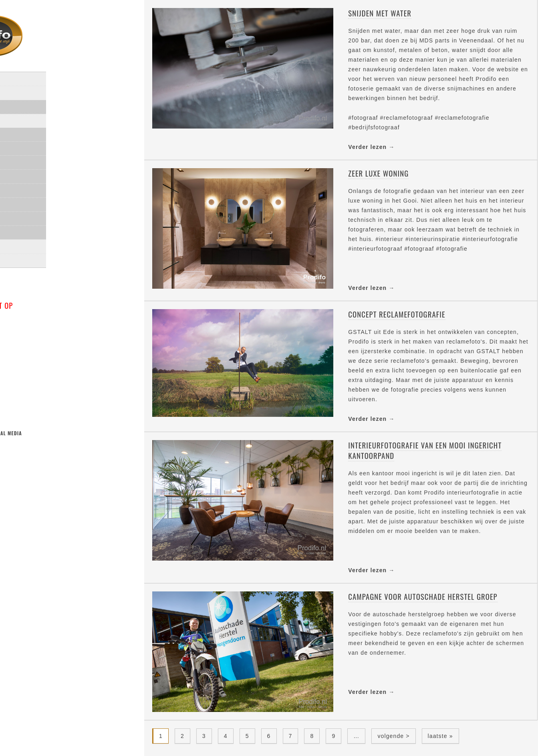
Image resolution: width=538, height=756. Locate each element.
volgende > (393, 736)
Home (17, 90)
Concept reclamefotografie (397, 314)
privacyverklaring (35, 272)
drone (25, 230)
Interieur (30, 188)
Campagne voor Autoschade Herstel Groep (423, 596)
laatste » (440, 736)
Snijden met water (380, 13)
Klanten (27, 244)
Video (24, 216)
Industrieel (32, 202)
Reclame (28, 146)
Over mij (21, 104)
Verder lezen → (371, 147)
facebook (34, 459)
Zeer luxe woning (378, 173)
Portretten (32, 160)
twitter (16, 459)
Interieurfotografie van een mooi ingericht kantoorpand (425, 450)
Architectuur (35, 174)
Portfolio (23, 132)
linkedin (52, 459)
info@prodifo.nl (40, 343)
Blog (16, 118)
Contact (21, 258)
